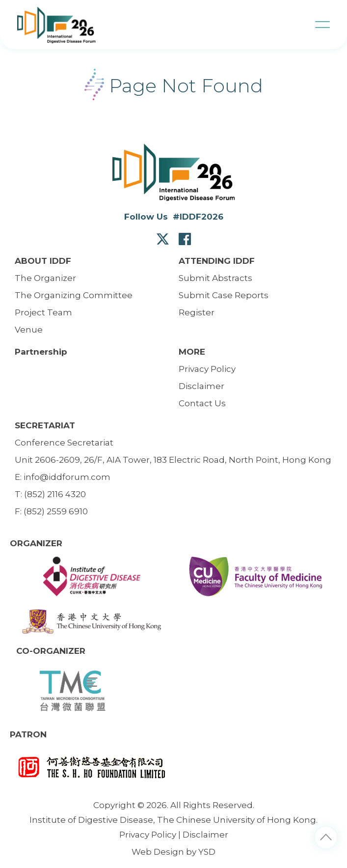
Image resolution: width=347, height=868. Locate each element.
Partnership (41, 352)
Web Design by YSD (173, 852)
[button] (322, 25)
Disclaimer (205, 835)
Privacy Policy (148, 835)
